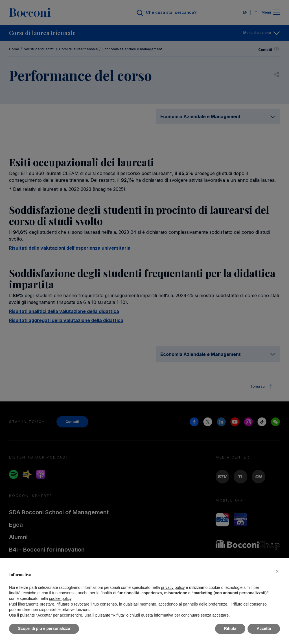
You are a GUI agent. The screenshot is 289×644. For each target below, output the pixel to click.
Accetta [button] (264, 628)
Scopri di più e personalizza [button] (44, 628)
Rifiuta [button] (230, 628)
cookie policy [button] (60, 598)
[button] (277, 571)
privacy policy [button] (173, 587)
